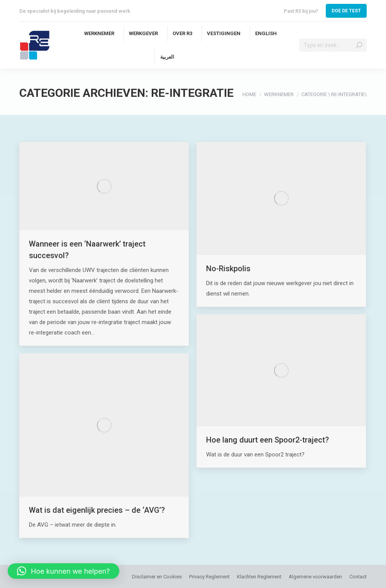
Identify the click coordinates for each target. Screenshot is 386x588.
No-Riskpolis (228, 269)
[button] (63, 571)
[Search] (333, 45)
